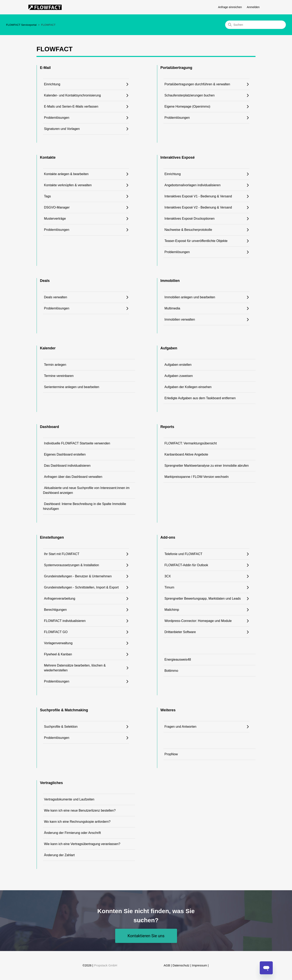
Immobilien (170, 281)
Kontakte (48, 157)
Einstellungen (52, 537)
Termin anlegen (55, 365)
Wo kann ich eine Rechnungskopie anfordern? (77, 822)
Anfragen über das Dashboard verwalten (73, 477)
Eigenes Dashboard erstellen (65, 454)
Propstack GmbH (106, 965)
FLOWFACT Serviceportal (21, 25)
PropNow (171, 754)
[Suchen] (255, 25)
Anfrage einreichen (230, 7)
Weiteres (168, 710)
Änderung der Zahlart (59, 855)
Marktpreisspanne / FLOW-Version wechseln (196, 477)
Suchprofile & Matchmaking (64, 710)
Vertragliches (51, 783)
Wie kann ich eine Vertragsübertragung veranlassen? (82, 844)
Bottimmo (171, 671)
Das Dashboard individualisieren (67, 466)
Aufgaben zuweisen (179, 376)
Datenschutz (181, 965)
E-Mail (45, 68)
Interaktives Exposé (178, 157)
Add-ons (168, 537)
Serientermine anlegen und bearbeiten (72, 387)
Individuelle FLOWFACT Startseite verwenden (77, 443)
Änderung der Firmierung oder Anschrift (72, 833)
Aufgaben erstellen (178, 365)
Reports (167, 427)
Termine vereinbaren (59, 376)
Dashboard (49, 427)
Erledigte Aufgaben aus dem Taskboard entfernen (200, 398)
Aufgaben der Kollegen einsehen (188, 387)
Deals (45, 281)
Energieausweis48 (178, 660)
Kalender (48, 348)
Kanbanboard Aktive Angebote (186, 454)
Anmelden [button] (253, 7)
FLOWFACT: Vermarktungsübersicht (191, 443)
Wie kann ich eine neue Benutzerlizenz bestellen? (80, 810)
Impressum (200, 965)
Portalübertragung (176, 68)
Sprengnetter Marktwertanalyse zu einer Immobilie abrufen (207, 466)
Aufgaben (169, 348)
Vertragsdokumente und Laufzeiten (69, 799)
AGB (167, 965)
